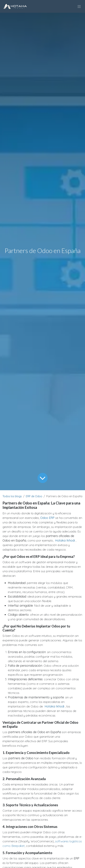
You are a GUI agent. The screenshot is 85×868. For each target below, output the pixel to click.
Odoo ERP (47, 518)
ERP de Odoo (34, 496)
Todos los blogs (12, 496)
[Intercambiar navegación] (79, 6)
